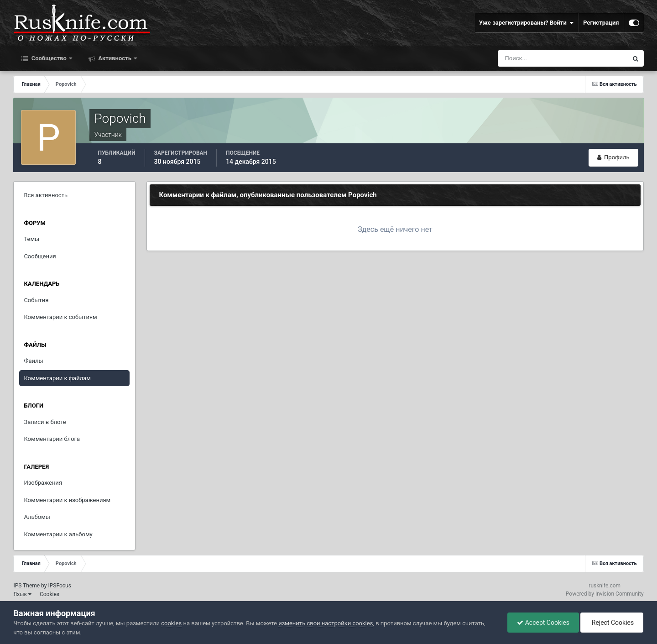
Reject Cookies (612, 623)
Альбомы (37, 517)
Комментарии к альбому (58, 534)
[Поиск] (546, 58)
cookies (171, 623)
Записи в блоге (45, 422)
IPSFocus (59, 586)
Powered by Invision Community (605, 594)
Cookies (50, 594)
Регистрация (601, 23)
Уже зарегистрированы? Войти (527, 23)
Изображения (43, 483)
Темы (31, 239)
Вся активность (46, 195)
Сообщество (49, 58)
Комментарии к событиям (60, 317)
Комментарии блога (52, 439)
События (36, 300)
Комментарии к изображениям (67, 500)
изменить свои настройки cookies (326, 623)
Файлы (33, 361)
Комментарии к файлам (57, 378)
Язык (22, 594)
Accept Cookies (543, 623)
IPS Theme (26, 586)
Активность (115, 58)
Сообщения (40, 256)
